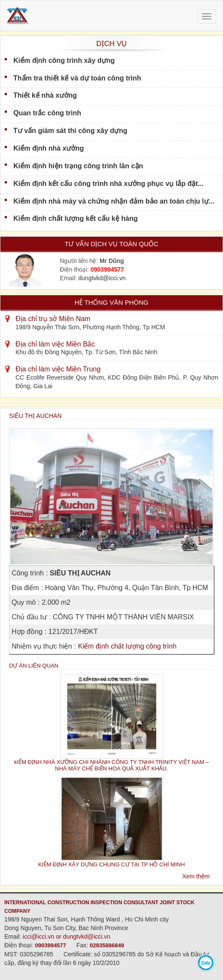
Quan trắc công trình (47, 113)
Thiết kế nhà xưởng (45, 95)
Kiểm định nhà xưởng (49, 148)
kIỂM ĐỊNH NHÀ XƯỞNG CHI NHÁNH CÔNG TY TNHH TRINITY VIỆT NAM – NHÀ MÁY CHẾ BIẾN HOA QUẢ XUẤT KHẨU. (111, 765)
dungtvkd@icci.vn (102, 278)
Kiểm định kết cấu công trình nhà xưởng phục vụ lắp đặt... (108, 184)
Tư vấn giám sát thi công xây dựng (70, 131)
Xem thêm (196, 876)
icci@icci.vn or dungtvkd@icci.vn (67, 937)
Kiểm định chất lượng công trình (127, 646)
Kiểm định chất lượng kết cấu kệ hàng (76, 218)
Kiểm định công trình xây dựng (64, 60)
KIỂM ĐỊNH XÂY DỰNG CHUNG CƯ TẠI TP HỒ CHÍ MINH (112, 864)
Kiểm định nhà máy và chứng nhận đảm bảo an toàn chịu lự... (114, 201)
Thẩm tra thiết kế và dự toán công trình (77, 78)
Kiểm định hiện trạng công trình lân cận (78, 166)
